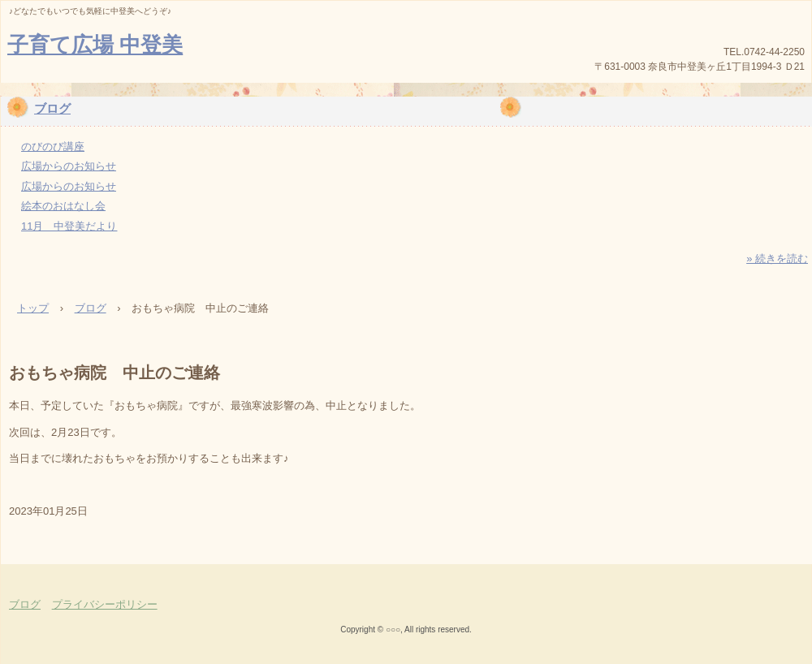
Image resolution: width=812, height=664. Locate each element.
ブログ (52, 108)
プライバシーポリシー (105, 604)
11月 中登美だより (69, 226)
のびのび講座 (53, 147)
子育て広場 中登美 (95, 45)
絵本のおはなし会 (63, 206)
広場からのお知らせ (69, 166)
